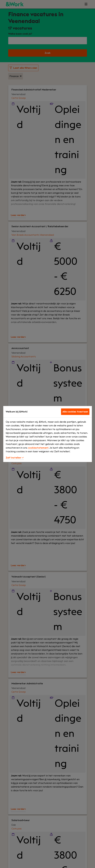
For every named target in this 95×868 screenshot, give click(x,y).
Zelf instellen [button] (15, 458)
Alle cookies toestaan (75, 412)
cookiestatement (38, 448)
